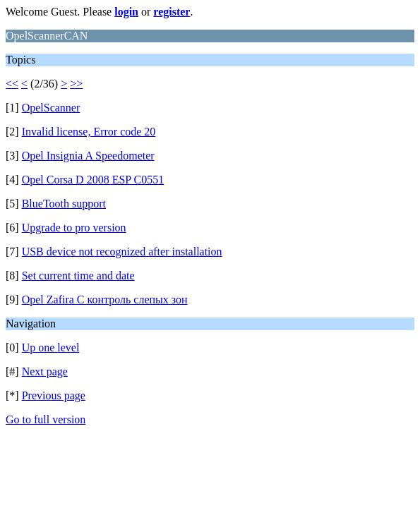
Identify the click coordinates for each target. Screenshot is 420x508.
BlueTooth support (64, 204)
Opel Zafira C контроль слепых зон (105, 300)
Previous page (54, 395)
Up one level (51, 347)
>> (76, 84)
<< (12, 84)
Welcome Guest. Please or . (99, 12)
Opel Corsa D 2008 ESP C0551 (93, 180)
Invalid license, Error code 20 (89, 132)
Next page (45, 371)
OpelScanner (51, 108)
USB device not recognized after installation (122, 252)
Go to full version (46, 419)
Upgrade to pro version (74, 228)
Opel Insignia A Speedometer (88, 156)
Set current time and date (78, 276)
